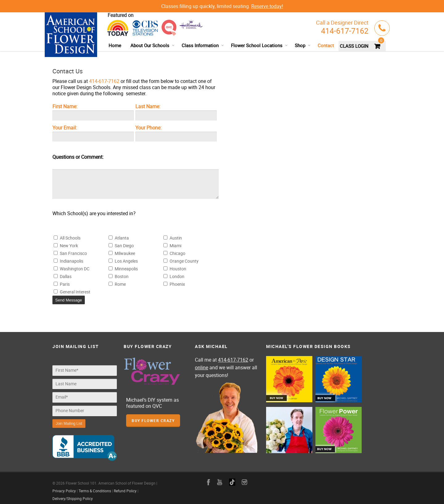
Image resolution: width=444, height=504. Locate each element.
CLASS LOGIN (354, 46)
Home (115, 45)
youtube (220, 477)
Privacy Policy (64, 486)
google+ (232, 477)
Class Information (203, 45)
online (201, 366)
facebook (208, 477)
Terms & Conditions (95, 486)
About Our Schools (153, 45)
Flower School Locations (259, 45)
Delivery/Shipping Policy (73, 494)
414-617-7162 (345, 31)
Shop (303, 45)
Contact (326, 45)
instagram (245, 477)
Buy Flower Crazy (153, 419)
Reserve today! (267, 6)
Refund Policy (125, 486)
